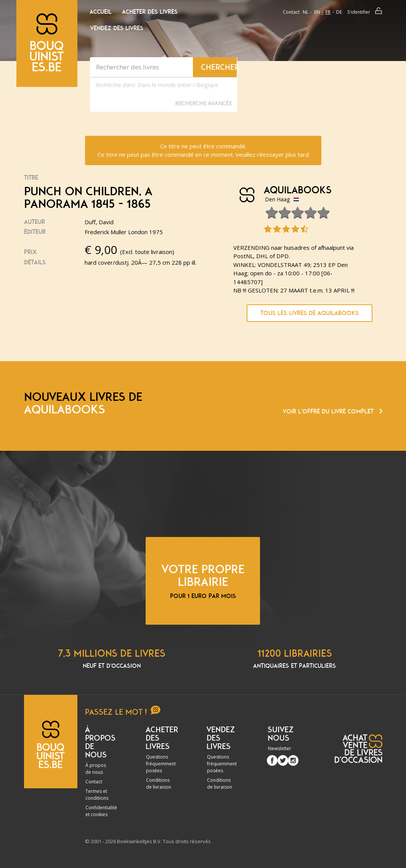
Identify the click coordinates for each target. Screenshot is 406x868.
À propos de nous (96, 769)
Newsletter (280, 748)
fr (328, 12)
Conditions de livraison (159, 784)
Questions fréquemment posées (161, 764)
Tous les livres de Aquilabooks (310, 313)
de (339, 12)
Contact (291, 12)
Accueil (101, 12)
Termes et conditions (97, 795)
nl (306, 12)
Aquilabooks (298, 190)
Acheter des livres (150, 12)
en (317, 12)
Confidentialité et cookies (101, 811)
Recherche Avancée (203, 103)
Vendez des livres (117, 28)
